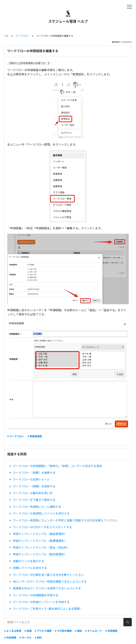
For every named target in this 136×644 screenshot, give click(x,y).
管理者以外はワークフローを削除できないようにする (47, 588)
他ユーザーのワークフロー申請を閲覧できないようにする (50, 581)
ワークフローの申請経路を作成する (36, 595)
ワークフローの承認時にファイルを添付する (41, 513)
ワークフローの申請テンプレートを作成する (41, 602)
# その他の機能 (63, 631)
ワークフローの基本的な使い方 (33, 493)
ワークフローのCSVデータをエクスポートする (42, 527)
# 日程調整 (111, 631)
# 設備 (28, 631)
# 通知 (78, 631)
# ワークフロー (16, 436)
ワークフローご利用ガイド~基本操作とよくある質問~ (47, 609)
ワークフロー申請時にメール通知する (37, 507)
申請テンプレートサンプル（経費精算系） (40, 541)
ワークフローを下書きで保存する (34, 500)
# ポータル (25, 637)
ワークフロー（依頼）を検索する (34, 473)
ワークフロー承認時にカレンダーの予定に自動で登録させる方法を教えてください (65, 520)
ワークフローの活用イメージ (31, 479)
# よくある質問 (13, 631)
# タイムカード (94, 631)
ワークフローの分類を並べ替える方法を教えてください (48, 575)
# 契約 (38, 637)
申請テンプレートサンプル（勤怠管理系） (40, 554)
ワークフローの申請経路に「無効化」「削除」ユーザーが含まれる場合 (58, 466)
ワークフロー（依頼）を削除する (34, 486)
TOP (6, 36)
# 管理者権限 (35, 436)
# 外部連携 (10, 637)
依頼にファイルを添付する (30, 568)
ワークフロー (22, 36)
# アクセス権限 (43, 631)
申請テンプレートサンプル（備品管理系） (40, 534)
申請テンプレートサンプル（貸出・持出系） (41, 547)
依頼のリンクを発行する (29, 561)
